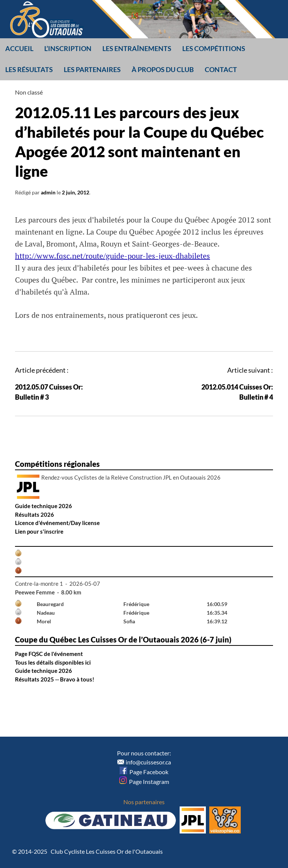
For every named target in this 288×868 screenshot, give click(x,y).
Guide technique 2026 (43, 506)
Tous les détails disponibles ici (53, 662)
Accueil (19, 48)
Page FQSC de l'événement (49, 654)
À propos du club (163, 69)
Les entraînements (137, 48)
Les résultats (29, 69)
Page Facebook (144, 772)
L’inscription (68, 48)
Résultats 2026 (34, 514)
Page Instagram (144, 782)
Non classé (29, 92)
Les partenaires (92, 69)
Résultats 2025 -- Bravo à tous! (55, 679)
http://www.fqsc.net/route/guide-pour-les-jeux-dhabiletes (112, 256)
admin (48, 192)
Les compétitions (214, 48)
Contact (221, 69)
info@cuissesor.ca (148, 762)
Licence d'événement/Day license (57, 523)
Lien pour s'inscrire (39, 531)
